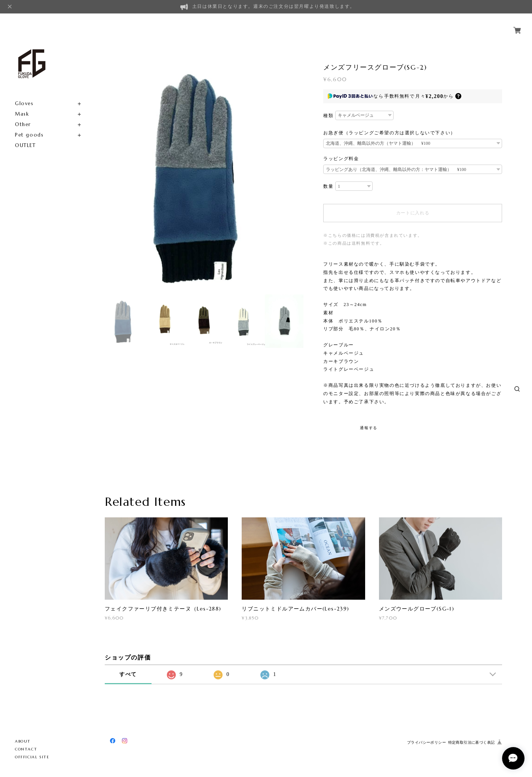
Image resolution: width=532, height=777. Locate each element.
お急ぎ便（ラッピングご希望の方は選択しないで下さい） (389, 133)
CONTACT (26, 749)
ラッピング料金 (341, 159)
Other (23, 116)
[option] (204, 110)
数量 (328, 186)
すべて (128, 674)
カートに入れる (413, 213)
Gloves (24, 95)
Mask (22, 105)
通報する (369, 428)
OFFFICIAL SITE (32, 757)
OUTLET (25, 137)
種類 (328, 116)
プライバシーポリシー (426, 742)
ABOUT (23, 741)
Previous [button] (112, 110)
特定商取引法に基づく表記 (472, 742)
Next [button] (296, 110)
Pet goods (29, 126)
